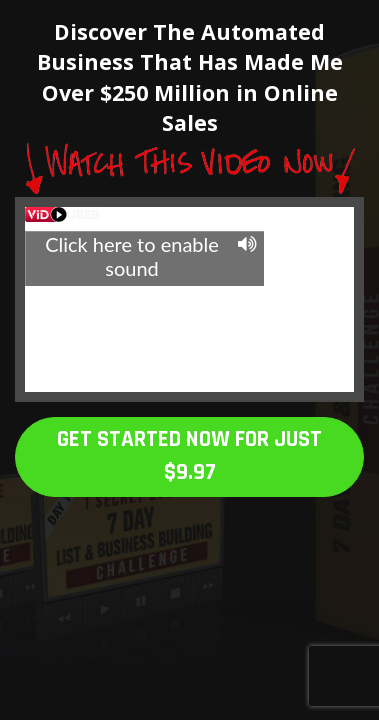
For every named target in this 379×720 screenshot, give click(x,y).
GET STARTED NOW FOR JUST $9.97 (189, 456)
